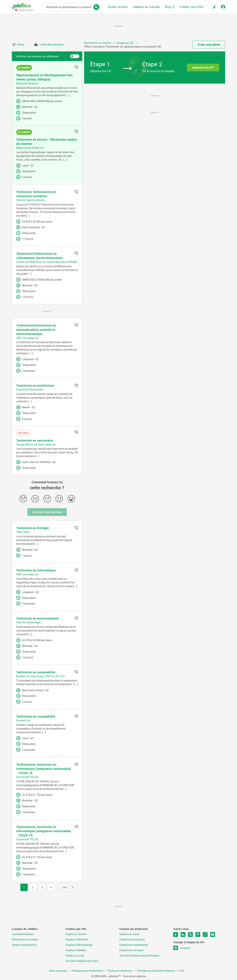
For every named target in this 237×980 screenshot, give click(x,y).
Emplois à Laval (75, 956)
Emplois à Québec (76, 950)
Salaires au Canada (146, 7)
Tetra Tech (23, 532)
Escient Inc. (24, 720)
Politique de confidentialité (88, 971)
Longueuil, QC (125, 43)
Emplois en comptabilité (133, 945)
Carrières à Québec (23, 934)
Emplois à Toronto (76, 934)
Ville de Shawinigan (29, 622)
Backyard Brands (27, 83)
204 (65, 888)
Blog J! (170, 7)
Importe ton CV (203, 67)
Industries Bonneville (30, 389)
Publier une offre (192, 7)
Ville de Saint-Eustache (31, 200)
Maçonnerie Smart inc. (31, 148)
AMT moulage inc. (28, 338)
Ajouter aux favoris (76, 67)
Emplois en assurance (132, 939)
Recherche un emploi (98, 43)
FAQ (182, 971)
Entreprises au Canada (25, 939)
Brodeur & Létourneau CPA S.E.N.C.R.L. (41, 676)
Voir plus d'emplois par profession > (140, 956)
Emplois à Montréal (77, 939)
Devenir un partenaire (24, 945)
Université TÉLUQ (27, 777)
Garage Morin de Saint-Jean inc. (36, 444)
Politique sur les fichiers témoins (156, 971)
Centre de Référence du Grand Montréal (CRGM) (47, 262)
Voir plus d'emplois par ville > (82, 961)
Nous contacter (58, 971)
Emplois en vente (129, 934)
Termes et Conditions (120, 971)
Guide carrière (118, 7)
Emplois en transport (132, 950)
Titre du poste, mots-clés (72, 7)
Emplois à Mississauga (79, 945)
